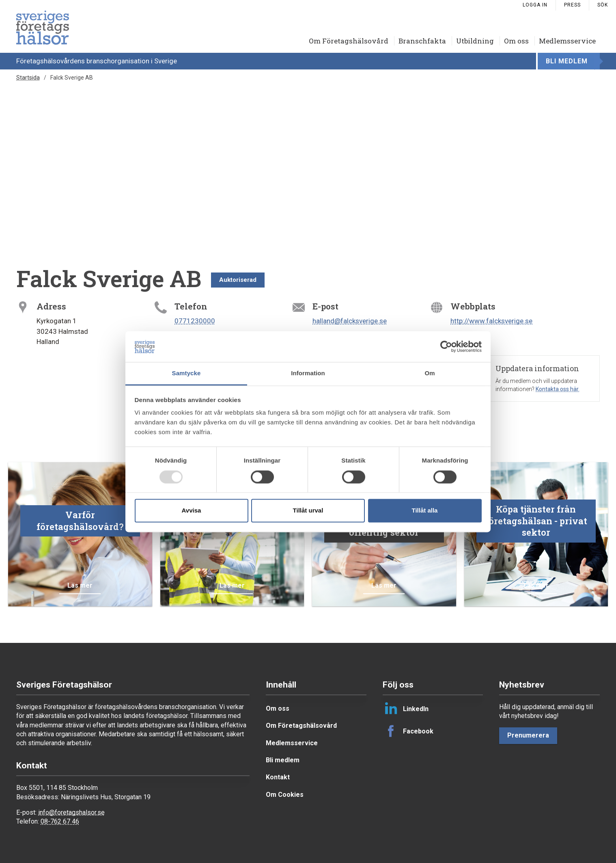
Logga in (535, 5)
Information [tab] (308, 373)
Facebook (408, 731)
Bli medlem (567, 61)
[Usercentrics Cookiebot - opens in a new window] (446, 346)
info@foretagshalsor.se (71, 812)
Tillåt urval (308, 511)
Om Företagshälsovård (349, 41)
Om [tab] (430, 373)
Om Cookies (285, 795)
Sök (603, 5)
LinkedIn (406, 709)
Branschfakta (422, 41)
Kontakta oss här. (558, 389)
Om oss (516, 41)
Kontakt (278, 777)
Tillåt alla (425, 511)
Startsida (28, 78)
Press (572, 5)
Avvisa (192, 511)
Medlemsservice (567, 41)
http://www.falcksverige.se (491, 321)
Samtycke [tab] (186, 373)
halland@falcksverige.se (350, 321)
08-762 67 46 (60, 821)
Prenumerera (528, 735)
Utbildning (475, 41)
